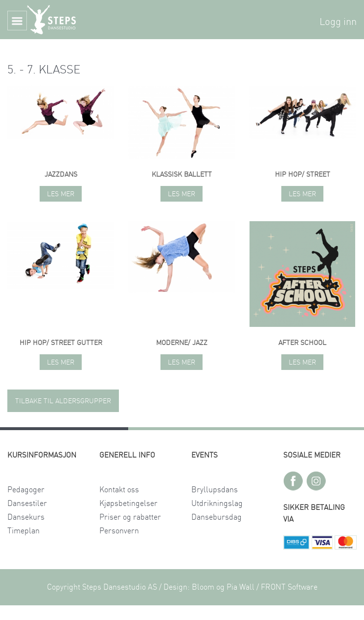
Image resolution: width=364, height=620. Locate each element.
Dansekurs (26, 517)
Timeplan (23, 531)
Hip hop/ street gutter (61, 343)
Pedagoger (26, 490)
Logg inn (338, 22)
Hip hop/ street (303, 175)
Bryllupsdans (215, 490)
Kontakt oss (119, 490)
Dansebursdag (216, 517)
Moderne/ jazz (182, 343)
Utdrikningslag (217, 504)
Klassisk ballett (182, 175)
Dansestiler (27, 504)
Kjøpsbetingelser (128, 504)
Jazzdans (61, 175)
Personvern (119, 531)
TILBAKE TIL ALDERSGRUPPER (63, 401)
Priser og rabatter (130, 517)
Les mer (61, 194)
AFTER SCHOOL (302, 343)
